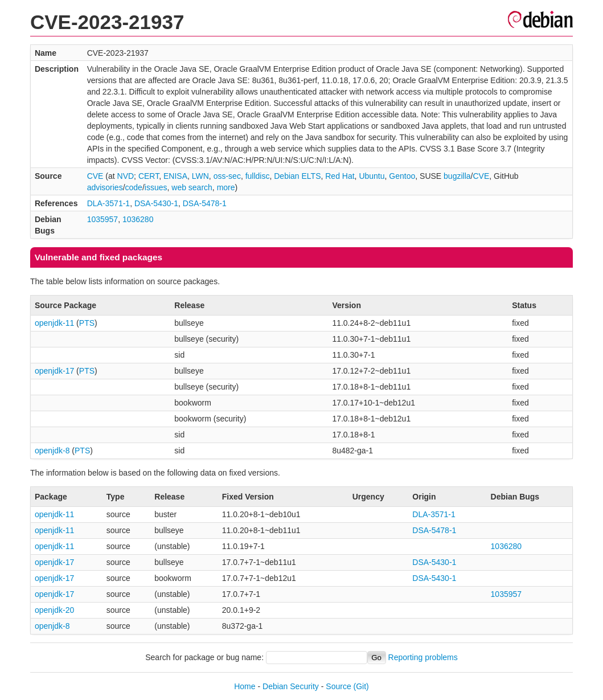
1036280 (138, 219)
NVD (126, 176)
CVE (95, 176)
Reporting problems (423, 657)
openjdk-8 (52, 451)
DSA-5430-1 (156, 203)
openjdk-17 (54, 371)
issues (156, 187)
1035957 (103, 219)
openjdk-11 (54, 323)
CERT (149, 176)
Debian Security (291, 686)
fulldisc (258, 176)
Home (245, 686)
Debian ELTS (297, 176)
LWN (200, 176)
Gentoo (402, 176)
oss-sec (227, 176)
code (134, 187)
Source (338, 686)
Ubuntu (372, 176)
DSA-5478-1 (205, 203)
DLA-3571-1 (109, 203)
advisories (105, 187)
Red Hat (340, 176)
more (226, 187)
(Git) (361, 686)
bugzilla (457, 176)
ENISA (175, 176)
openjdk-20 (54, 610)
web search (192, 187)
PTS (87, 323)
